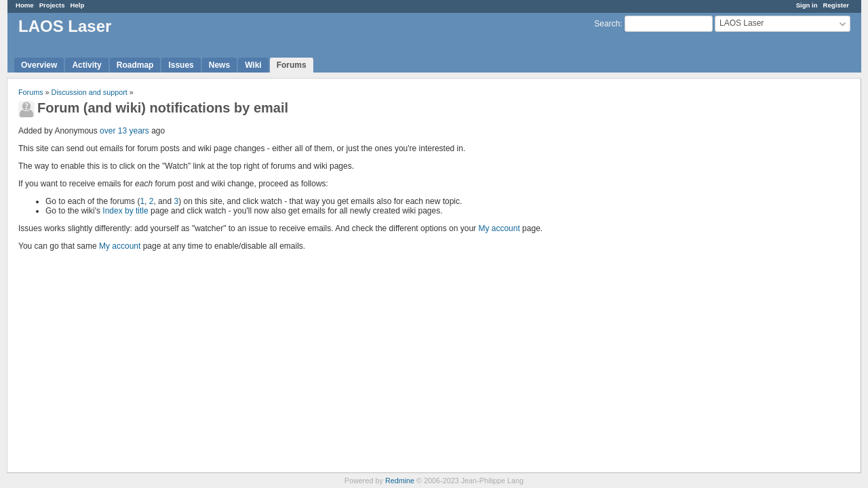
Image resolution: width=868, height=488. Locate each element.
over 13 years (124, 131)
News (219, 65)
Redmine (400, 481)
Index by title (125, 211)
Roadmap (135, 65)
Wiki (253, 65)
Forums (292, 65)
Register (836, 5)
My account (499, 228)
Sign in (807, 5)
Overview (39, 65)
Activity (86, 65)
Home (25, 5)
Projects (52, 5)
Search (607, 24)
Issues (181, 65)
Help (78, 5)
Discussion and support (90, 92)
